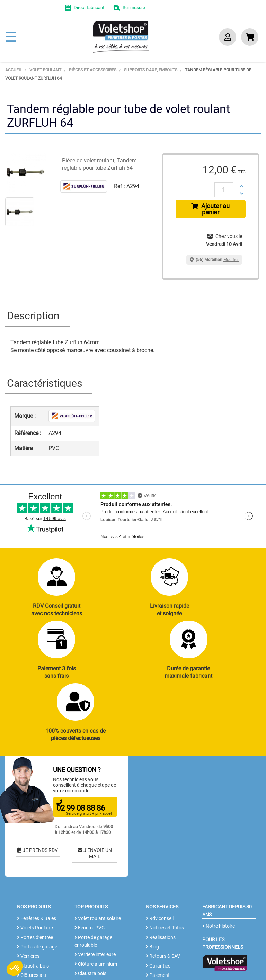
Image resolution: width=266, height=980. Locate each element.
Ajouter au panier (210, 209)
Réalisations (161, 882)
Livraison (157, 929)
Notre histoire (219, 871)
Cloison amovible (94, 928)
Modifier (231, 260)
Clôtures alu (32, 920)
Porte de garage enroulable (93, 886)
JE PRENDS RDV (38, 795)
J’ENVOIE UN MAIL (95, 798)
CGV (116, 961)
